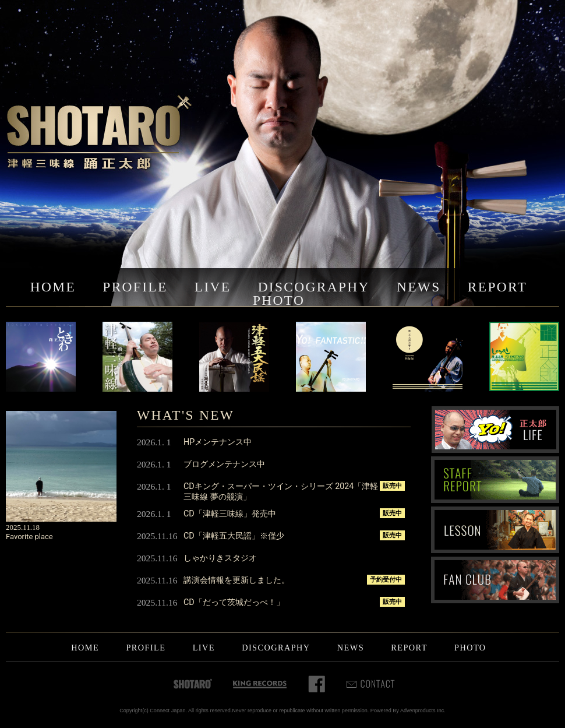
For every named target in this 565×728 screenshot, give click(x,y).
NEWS (419, 287)
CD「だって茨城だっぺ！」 (234, 602)
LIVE (213, 287)
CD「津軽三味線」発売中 (230, 514)
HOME (53, 287)
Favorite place (29, 537)
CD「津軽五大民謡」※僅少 (234, 536)
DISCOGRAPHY (314, 287)
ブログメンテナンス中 (224, 464)
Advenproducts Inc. (423, 711)
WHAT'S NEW (186, 415)
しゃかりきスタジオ (220, 558)
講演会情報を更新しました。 (236, 580)
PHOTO (279, 300)
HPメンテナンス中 (218, 442)
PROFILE (135, 287)
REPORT (497, 287)
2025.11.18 (23, 527)
